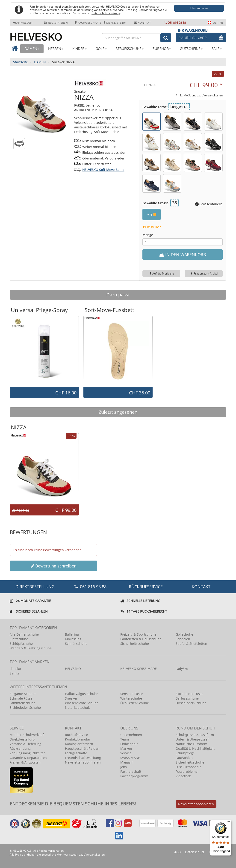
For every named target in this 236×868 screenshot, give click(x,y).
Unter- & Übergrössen (193, 739)
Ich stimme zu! (199, 8)
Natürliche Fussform (191, 744)
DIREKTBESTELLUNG (35, 587)
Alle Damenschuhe (24, 634)
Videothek (183, 776)
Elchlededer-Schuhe (25, 707)
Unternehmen (131, 735)
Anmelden (23, 23)
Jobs (124, 767)
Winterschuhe (131, 698)
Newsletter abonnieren (83, 762)
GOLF (101, 49)
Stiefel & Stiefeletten (191, 644)
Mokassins (73, 639)
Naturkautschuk (77, 707)
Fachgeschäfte (88, 23)
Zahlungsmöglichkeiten (28, 753)
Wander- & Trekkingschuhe (31, 648)
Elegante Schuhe (23, 694)
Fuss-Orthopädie (189, 767)
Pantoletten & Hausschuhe (141, 639)
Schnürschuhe (76, 644)
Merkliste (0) (115, 23)
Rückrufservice (146, 587)
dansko (15, 669)
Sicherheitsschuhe (135, 644)
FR (221, 23)
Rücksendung (20, 748)
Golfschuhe (184, 634)
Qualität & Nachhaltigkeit (195, 748)
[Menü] (229, 823)
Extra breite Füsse (189, 694)
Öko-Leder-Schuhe (135, 703)
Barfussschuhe (187, 698)
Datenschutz (195, 852)
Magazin (127, 762)
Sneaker (71, 698)
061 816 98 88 (175, 23)
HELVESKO (73, 669)
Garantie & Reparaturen (28, 758)
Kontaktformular (78, 739)
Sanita (15, 673)
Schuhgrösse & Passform (195, 735)
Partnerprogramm (134, 776)
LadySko (182, 669)
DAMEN (32, 49)
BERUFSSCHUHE (130, 49)
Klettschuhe (19, 639)
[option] (44, 351)
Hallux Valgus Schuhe (82, 694)
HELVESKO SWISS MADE (139, 669)
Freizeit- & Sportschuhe (138, 634)
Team (125, 739)
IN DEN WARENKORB (182, 255)
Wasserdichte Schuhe (82, 703)
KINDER (80, 49)
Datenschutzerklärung (106, 13)
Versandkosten (213, 95)
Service (126, 753)
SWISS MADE (130, 758)
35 (152, 214)
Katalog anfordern (79, 744)
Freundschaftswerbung (83, 758)
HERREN (56, 49)
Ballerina (72, 634)
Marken (126, 748)
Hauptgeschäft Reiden (82, 748)
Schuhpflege (185, 753)
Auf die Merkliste (161, 273)
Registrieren (56, 23)
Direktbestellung (22, 739)
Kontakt (142, 23)
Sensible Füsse (132, 694)
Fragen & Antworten (25, 762)
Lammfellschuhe (22, 703)
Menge (148, 235)
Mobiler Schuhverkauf (27, 735)
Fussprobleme (187, 771)
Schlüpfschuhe (21, 644)
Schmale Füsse (21, 698)
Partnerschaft (131, 771)
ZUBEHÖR (162, 49)
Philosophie (129, 744)
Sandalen (183, 639)
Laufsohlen (184, 758)
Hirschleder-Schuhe (191, 703)
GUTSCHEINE (191, 49)
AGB (177, 852)
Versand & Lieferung (25, 744)
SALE (217, 49)
